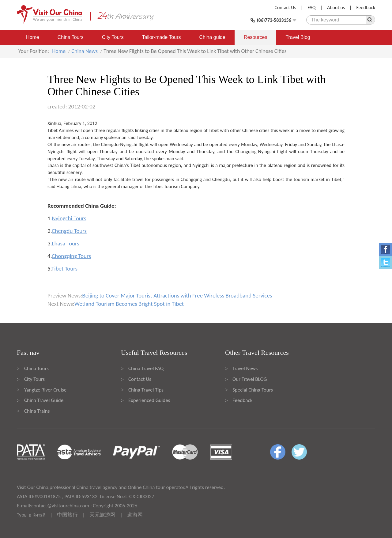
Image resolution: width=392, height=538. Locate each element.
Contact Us (285, 8)
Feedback (366, 8)
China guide (212, 37)
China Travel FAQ (146, 368)
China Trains (37, 411)
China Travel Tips (146, 390)
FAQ (311, 8)
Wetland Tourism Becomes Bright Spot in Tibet (129, 304)
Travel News (245, 368)
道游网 (135, 515)
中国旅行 (67, 515)
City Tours (113, 37)
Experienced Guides (149, 400)
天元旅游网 (102, 515)
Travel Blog (298, 37)
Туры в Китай (31, 515)
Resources (255, 37)
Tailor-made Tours (162, 37)
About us (336, 8)
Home (33, 37)
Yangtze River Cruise (45, 390)
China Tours (71, 37)
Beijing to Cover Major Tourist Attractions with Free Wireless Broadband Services (177, 296)
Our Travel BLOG (250, 379)
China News (85, 51)
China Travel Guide (44, 400)
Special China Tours (253, 390)
